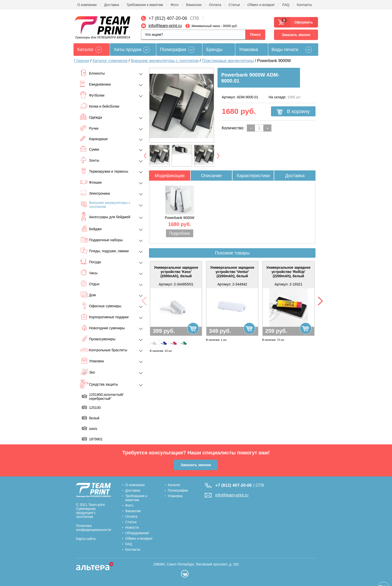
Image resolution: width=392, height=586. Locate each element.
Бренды (214, 50)
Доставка (111, 5)
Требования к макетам (145, 5)
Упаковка (248, 50)
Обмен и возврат (261, 5)
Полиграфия (173, 50)
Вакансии (194, 5)
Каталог (174, 485)
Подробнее (180, 233)
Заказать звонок (296, 35)
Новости (132, 527)
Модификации (170, 176)
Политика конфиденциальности (94, 528)
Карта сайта (86, 539)
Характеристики (253, 176)
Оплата (215, 5)
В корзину (293, 112)
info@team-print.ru (165, 26)
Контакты (304, 5)
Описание (211, 176)
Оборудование (137, 533)
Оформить (302, 22)
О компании (87, 5)
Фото (174, 5)
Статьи (234, 5)
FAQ (286, 5)
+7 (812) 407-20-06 (168, 18)
